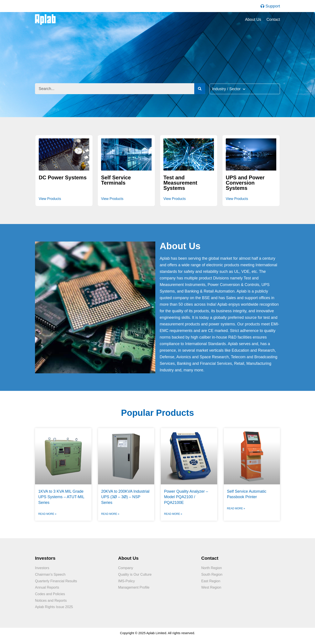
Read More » (47, 514)
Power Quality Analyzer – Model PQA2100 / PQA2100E (186, 497)
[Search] (200, 89)
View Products (50, 199)
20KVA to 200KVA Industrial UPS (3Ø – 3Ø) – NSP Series (125, 497)
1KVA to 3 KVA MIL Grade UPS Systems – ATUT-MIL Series (61, 497)
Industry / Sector (229, 89)
